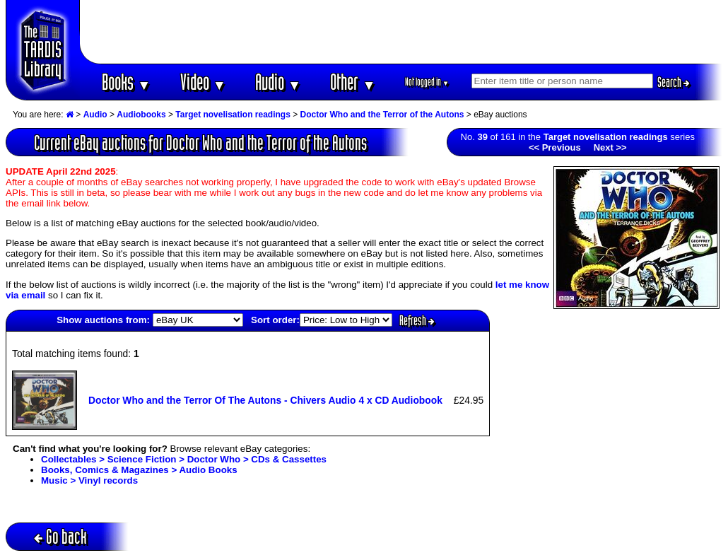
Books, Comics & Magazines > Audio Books (139, 470)
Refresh (417, 320)
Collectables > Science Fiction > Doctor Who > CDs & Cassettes (184, 459)
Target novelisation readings (233, 115)
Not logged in (427, 82)
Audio (278, 82)
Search (674, 82)
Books (126, 82)
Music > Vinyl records (89, 480)
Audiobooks (141, 115)
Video (203, 82)
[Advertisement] (401, 32)
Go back (60, 536)
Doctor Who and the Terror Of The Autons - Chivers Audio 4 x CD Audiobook (265, 400)
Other (353, 82)
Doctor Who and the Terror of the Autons (382, 115)
